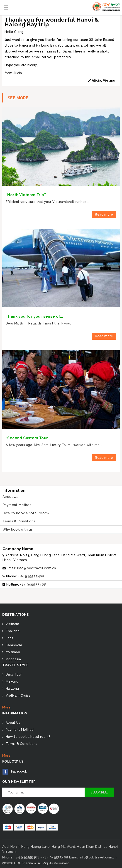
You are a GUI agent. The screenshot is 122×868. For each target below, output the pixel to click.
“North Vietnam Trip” (26, 195)
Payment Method (17, 505)
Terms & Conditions (19, 521)
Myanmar (12, 652)
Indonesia (13, 659)
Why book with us (18, 529)
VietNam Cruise (18, 696)
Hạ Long (12, 688)
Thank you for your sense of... (34, 316)
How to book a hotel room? (26, 513)
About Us (10, 497)
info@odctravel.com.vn (37, 568)
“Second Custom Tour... (28, 438)
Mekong (11, 681)
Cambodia (13, 645)
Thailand (12, 631)
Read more (104, 215)
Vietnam (12, 624)
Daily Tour (13, 674)
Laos (9, 638)
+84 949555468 (31, 576)
